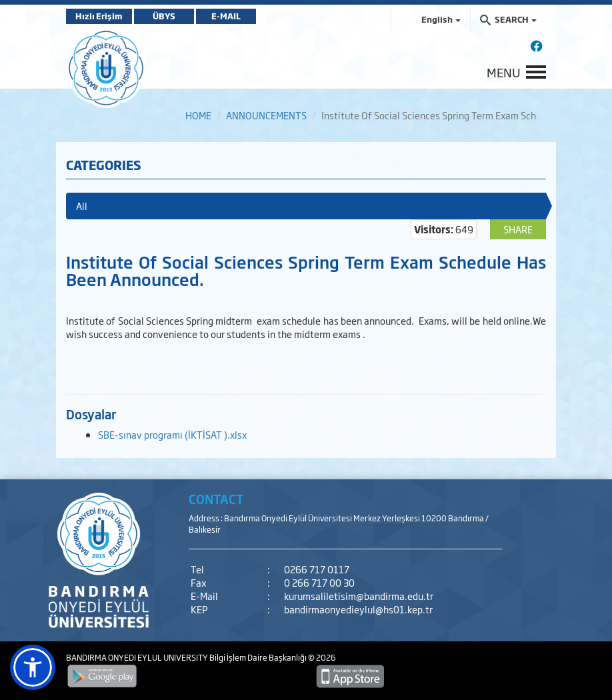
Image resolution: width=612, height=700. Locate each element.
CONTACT (216, 499)
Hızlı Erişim (99, 16)
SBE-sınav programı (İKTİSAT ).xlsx (172, 434)
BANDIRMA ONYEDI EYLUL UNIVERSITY (138, 657)
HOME (198, 115)
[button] (33, 667)
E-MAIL (226, 16)
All (82, 206)
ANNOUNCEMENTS (266, 115)
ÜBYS (164, 16)
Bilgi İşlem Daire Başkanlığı (259, 657)
